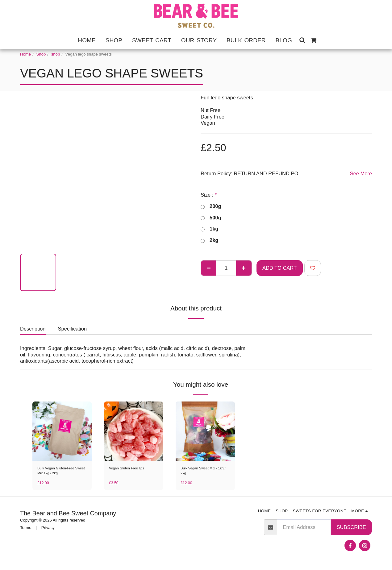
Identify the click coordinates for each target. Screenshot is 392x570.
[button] (302, 40)
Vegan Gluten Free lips (130, 469)
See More (361, 173)
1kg (209, 229)
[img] (62, 431)
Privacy (48, 529)
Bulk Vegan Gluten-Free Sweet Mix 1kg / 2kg (59, 472)
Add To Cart (279, 268)
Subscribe (351, 529)
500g (211, 218)
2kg (209, 240)
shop (56, 54)
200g (211, 206)
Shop (41, 54)
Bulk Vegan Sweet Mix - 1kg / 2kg (202, 472)
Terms (26, 529)
